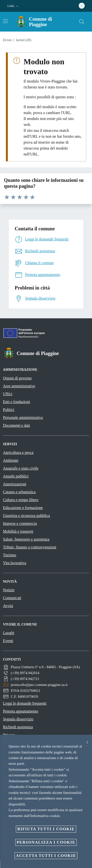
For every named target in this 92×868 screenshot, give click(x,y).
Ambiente (11, 460)
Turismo (10, 555)
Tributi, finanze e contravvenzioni (30, 547)
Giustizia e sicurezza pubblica (26, 516)
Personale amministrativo (23, 417)
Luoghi (9, 633)
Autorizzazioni (15, 484)
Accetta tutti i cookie (46, 856)
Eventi (8, 641)
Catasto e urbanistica (19, 492)
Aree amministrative (19, 386)
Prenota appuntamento (21, 711)
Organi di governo (17, 378)
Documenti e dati (16, 425)
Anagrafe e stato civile (21, 468)
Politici (9, 410)
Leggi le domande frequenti (25, 703)
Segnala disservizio (18, 719)
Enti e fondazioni (16, 402)
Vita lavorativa (15, 563)
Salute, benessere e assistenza (26, 539)
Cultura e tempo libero (21, 500)
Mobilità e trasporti (18, 531)
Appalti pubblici (16, 476)
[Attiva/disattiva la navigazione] (5, 21)
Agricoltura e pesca (18, 452)
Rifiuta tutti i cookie (46, 829)
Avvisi (8, 606)
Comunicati (12, 598)
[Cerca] (82, 22)
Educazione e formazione (23, 508)
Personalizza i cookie (46, 842)
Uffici (8, 394)
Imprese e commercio (20, 523)
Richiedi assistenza (18, 727)
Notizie (9, 590)
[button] (13, 6)
